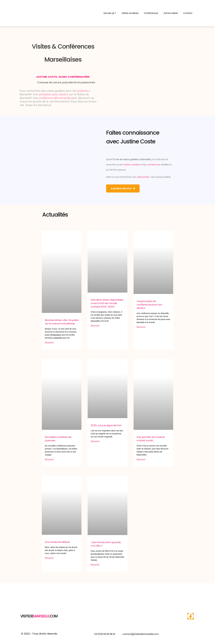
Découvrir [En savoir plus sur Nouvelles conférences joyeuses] (49, 459)
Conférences (151, 13)
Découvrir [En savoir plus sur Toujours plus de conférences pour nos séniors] (141, 327)
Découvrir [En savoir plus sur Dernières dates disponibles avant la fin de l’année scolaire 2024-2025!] (95, 325)
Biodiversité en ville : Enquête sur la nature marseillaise (62, 322)
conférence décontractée (55, 98)
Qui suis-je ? (110, 13)
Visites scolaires (130, 13)
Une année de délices (57, 542)
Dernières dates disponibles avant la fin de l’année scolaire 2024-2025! (107, 303)
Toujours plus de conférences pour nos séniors (149, 305)
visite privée (143, 177)
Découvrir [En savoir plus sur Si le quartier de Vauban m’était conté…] (141, 459)
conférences (154, 165)
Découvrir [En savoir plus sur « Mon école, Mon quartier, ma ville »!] (95, 565)
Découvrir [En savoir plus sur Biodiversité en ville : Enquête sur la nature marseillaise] (49, 342)
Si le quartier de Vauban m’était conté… (151, 439)
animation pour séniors (54, 94)
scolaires (82, 91)
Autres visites (171, 13)
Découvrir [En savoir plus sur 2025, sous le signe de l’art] (95, 441)
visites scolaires (132, 165)
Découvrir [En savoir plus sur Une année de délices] (49, 558)
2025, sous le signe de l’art (106, 425)
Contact (188, 13)
